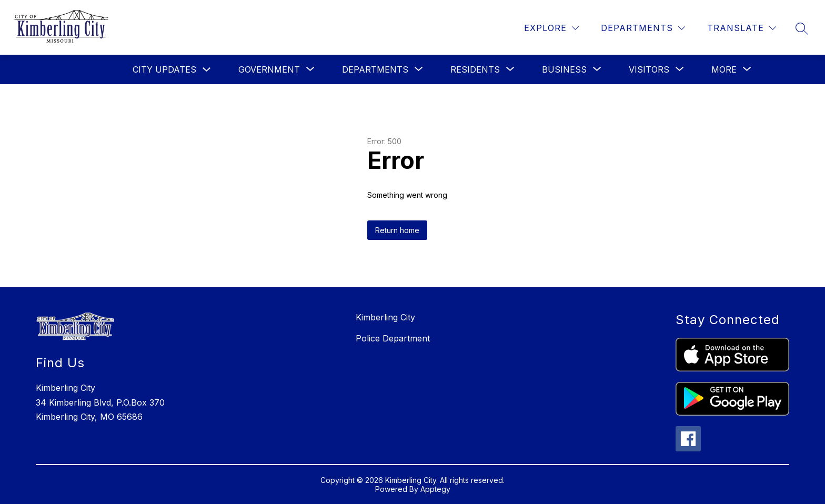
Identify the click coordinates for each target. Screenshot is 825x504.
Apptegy (435, 489)
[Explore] (551, 28)
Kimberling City (385, 317)
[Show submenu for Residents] (475, 69)
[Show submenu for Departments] (375, 69)
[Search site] (802, 28)
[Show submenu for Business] (564, 69)
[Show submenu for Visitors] (649, 69)
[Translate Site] (742, 28)
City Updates (164, 69)
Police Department (393, 338)
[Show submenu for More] (724, 69)
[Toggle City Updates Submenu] (207, 70)
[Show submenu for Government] (269, 69)
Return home (397, 230)
